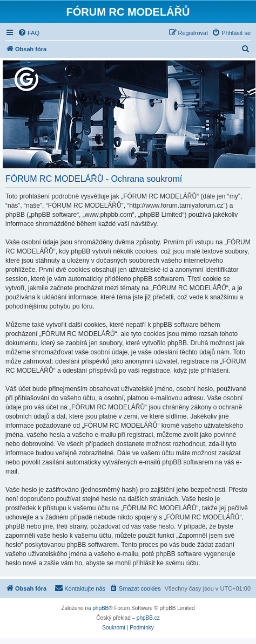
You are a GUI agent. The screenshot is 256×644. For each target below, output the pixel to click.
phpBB (100, 608)
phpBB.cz (148, 618)
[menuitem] (29, 33)
